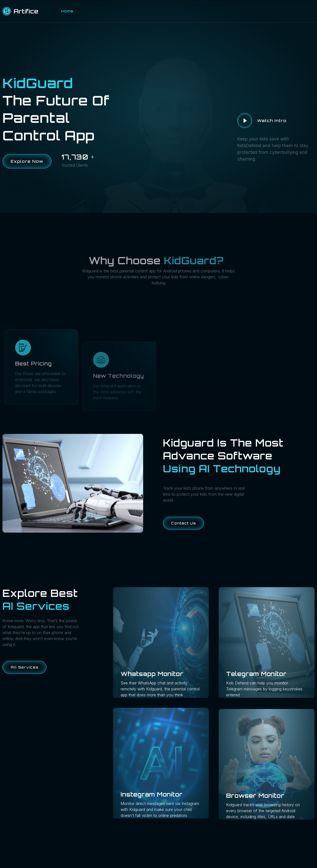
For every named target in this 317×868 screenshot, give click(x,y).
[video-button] (245, 121)
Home (67, 11)
